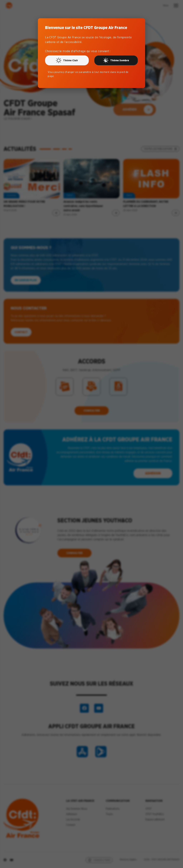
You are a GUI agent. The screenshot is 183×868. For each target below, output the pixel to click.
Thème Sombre (116, 60)
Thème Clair (67, 60)
